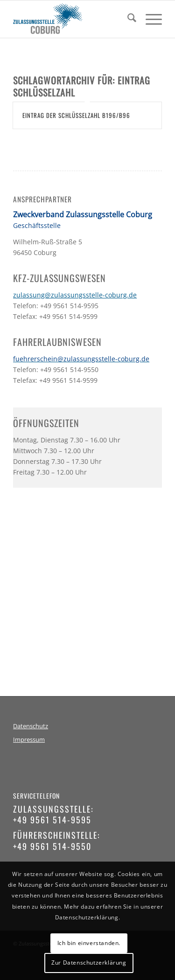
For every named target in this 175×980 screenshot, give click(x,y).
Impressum (29, 740)
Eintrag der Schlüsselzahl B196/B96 (76, 115)
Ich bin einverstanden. (89, 943)
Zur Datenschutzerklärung (89, 963)
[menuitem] (127, 19)
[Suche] (127, 19)
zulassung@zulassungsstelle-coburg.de (75, 295)
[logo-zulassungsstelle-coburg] (73, 19)
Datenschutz (31, 726)
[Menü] (149, 19)
